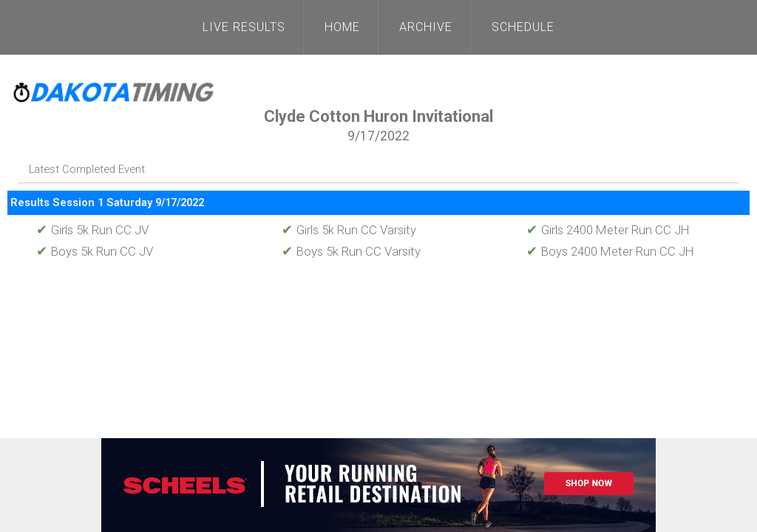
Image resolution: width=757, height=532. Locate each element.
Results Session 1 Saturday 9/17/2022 (107, 202)
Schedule (523, 27)
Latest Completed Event (87, 169)
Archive (426, 27)
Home (342, 27)
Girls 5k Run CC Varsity (349, 230)
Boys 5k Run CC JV (95, 251)
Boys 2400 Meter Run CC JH (610, 251)
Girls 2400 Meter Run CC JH (608, 230)
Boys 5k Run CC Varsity (351, 251)
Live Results (244, 27)
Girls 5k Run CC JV (92, 230)
